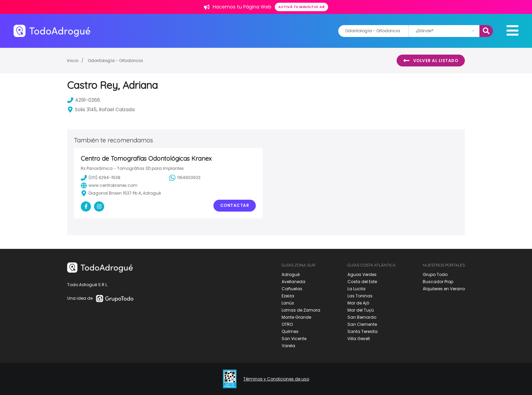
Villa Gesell (359, 339)
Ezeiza (288, 296)
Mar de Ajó (358, 303)
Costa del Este (362, 282)
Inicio (73, 61)
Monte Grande (296, 317)
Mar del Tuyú (361, 310)
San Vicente (294, 339)
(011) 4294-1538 (101, 178)
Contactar (235, 205)
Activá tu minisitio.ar (301, 7)
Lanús (288, 303)
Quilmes (290, 331)
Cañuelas (292, 289)
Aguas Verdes (362, 274)
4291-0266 (84, 100)
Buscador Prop (438, 282)
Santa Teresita (363, 331)
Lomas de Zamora (301, 310)
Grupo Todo (435, 274)
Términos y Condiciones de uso (276, 379)
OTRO (287, 324)
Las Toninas (360, 296)
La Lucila (356, 289)
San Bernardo (362, 317)
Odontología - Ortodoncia (115, 61)
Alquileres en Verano (444, 289)
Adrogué (291, 274)
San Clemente (362, 324)
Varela (288, 346)
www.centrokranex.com (109, 185)
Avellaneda (293, 282)
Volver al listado (431, 61)
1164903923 (185, 178)
